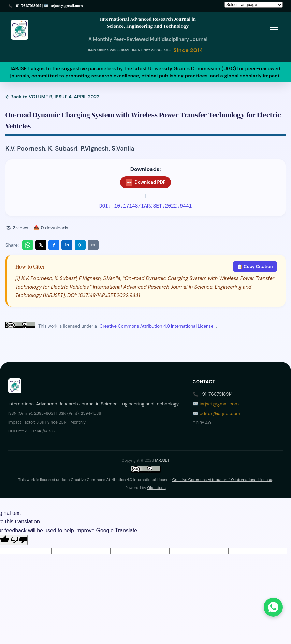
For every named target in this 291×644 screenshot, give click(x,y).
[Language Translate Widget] (254, 5)
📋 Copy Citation (255, 267)
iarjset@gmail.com (66, 6)
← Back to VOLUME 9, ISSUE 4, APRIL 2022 (52, 97)
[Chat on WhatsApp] (273, 607)
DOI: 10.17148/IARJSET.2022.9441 (145, 206)
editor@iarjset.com (220, 413)
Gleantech (157, 488)
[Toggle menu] (274, 30)
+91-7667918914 (28, 6)
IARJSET (162, 461)
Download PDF (145, 182)
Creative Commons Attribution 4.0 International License (156, 326)
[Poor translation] (19, 540)
